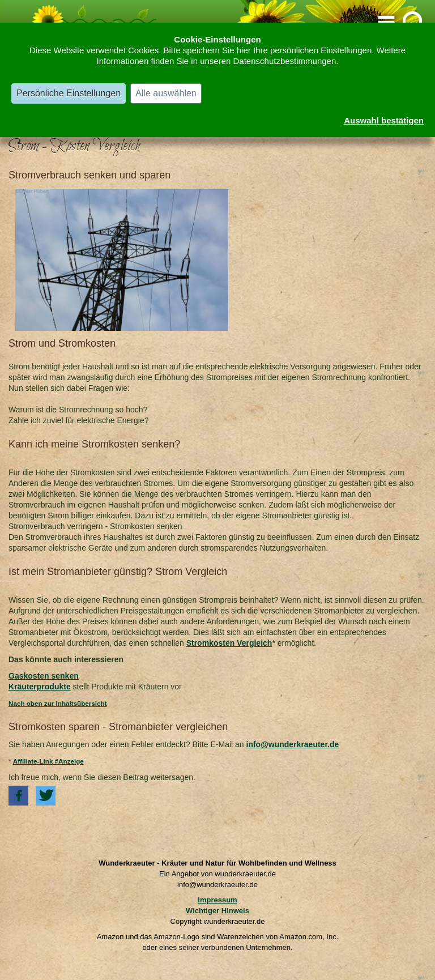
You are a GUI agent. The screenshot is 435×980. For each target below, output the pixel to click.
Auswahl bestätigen (384, 120)
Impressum (217, 900)
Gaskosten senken (44, 676)
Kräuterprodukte (40, 687)
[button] (18, 796)
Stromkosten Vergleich (229, 643)
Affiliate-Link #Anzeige (48, 761)
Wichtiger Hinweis (217, 911)
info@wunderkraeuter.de (293, 744)
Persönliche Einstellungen (69, 93)
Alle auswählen (166, 93)
